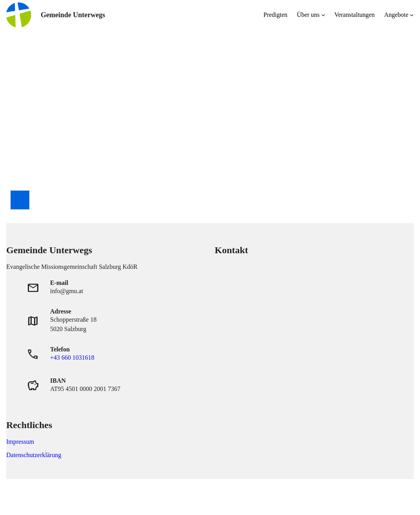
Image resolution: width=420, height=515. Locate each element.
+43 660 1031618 (72, 357)
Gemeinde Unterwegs (73, 15)
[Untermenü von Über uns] (323, 15)
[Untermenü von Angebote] (412, 15)
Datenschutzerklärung (34, 455)
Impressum (20, 442)
